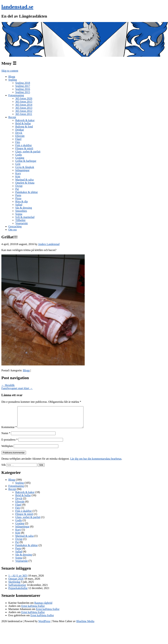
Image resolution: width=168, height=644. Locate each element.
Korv (18, 173)
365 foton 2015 (24, 102)
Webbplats (7, 450)
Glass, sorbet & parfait (28, 152)
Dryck (19, 133)
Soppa (19, 214)
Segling (13, 80)
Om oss (12, 230)
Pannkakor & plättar (27, 192)
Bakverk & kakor (25, 120)
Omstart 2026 (16, 583)
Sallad (19, 205)
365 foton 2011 (24, 114)
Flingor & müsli (24, 148)
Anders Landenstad (49, 244)
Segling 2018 (23, 83)
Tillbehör (20, 220)
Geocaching (15, 226)
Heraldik (8, 385)
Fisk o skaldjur (24, 145)
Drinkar (20, 130)
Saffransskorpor (17, 589)
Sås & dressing (24, 208)
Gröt (18, 164)
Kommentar (9, 431)
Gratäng (20, 158)
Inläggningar (22, 170)
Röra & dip (22, 201)
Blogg (12, 77)
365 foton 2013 (24, 108)
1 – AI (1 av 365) (18, 580)
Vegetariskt (22, 223)
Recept (12, 117)
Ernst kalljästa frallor (33, 610)
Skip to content (10, 71)
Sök (4, 469)
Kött (18, 176)
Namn (6, 437)
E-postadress (10, 444)
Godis (19, 155)
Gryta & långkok (25, 167)
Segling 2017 (23, 86)
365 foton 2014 (24, 105)
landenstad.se (17, 7)
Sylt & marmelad (25, 217)
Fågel (18, 139)
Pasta (18, 195)
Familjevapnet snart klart (17, 388)
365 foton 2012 (24, 111)
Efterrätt (20, 136)
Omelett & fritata (25, 183)
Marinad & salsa (24, 180)
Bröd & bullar (23, 123)
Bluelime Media (85, 625)
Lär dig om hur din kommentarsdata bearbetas (96, 463)
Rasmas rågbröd (43, 607)
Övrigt (19, 186)
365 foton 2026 (24, 98)
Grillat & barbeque (26, 161)
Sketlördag (14, 586)
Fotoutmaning (16, 95)
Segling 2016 (23, 89)
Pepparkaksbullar (18, 592)
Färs (18, 142)
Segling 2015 (23, 92)
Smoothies (21, 211)
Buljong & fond (24, 127)
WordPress (44, 625)
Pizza (18, 198)
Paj (17, 189)
